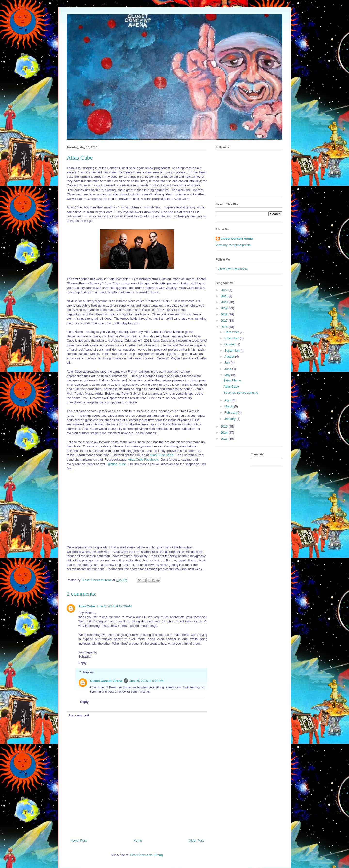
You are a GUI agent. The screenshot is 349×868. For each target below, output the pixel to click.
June (228, 369)
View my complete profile (233, 245)
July (228, 363)
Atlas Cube (87, 606)
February (231, 412)
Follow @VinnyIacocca (232, 269)
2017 (225, 320)
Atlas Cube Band (161, 455)
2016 (225, 327)
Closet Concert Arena (106, 681)
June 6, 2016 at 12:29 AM (114, 606)
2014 (225, 433)
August (230, 357)
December (232, 332)
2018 (225, 314)
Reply (82, 663)
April (228, 400)
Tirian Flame (232, 380)
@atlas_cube (117, 464)
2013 (225, 439)
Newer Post (78, 841)
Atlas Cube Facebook (143, 459)
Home (138, 841)
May (228, 375)
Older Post (196, 841)
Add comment (79, 715)
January (230, 419)
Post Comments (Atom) (147, 855)
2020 (225, 302)
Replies (88, 672)
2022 (225, 290)
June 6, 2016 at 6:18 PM (146, 681)
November (232, 338)
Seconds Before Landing (241, 393)
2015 (225, 426)
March (229, 406)
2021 (225, 296)
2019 (225, 308)
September (233, 350)
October (230, 344)
